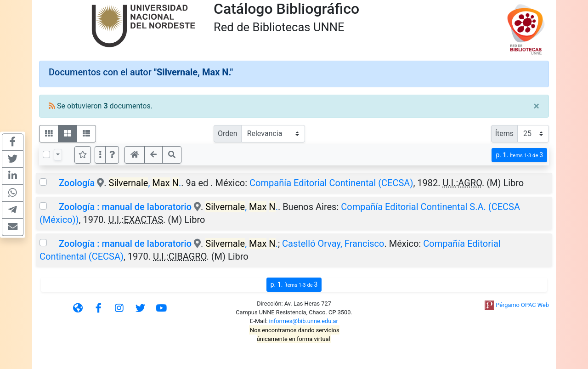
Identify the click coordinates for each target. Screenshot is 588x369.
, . (145, 183)
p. (519, 155)
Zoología (78, 183)
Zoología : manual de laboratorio (125, 207)
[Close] (536, 106)
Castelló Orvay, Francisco (333, 244)
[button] (112, 155)
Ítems (504, 133)
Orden (228, 133)
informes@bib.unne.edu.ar (304, 321)
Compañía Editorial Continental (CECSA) (331, 183)
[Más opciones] (100, 155)
